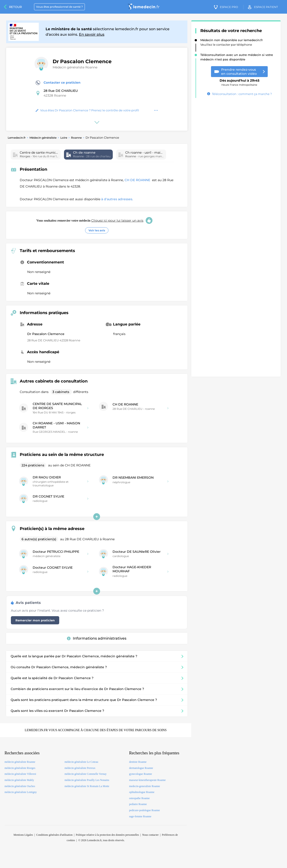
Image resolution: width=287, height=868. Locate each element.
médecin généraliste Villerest (20, 774)
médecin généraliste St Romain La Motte (87, 786)
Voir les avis (97, 230)
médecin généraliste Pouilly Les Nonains (87, 780)
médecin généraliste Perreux (80, 768)
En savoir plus (92, 34)
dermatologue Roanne (141, 768)
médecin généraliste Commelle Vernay (85, 774)
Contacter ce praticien (58, 83)
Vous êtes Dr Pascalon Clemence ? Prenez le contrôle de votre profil (87, 110)
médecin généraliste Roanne (20, 762)
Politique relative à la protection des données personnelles (107, 835)
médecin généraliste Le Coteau (81, 762)
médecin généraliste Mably (19, 780)
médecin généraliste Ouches (20, 786)
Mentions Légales (23, 835)
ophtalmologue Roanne (142, 792)
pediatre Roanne (138, 804)
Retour (15, 7)
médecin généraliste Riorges (20, 768)
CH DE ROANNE (138, 180)
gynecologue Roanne (141, 774)
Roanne (76, 138)
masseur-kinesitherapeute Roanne (147, 780)
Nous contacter (150, 835)
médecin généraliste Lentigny (21, 792)
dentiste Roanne (138, 762)
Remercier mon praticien (35, 620)
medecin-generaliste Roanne (145, 786)
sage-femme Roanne (140, 816)
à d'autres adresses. (117, 199)
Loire (64, 138)
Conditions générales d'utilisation (54, 835)
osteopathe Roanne (139, 798)
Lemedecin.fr (17, 138)
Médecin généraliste (43, 138)
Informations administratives (97, 638)
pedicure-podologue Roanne (145, 810)
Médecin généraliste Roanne (75, 67)
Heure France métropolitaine (239, 81)
